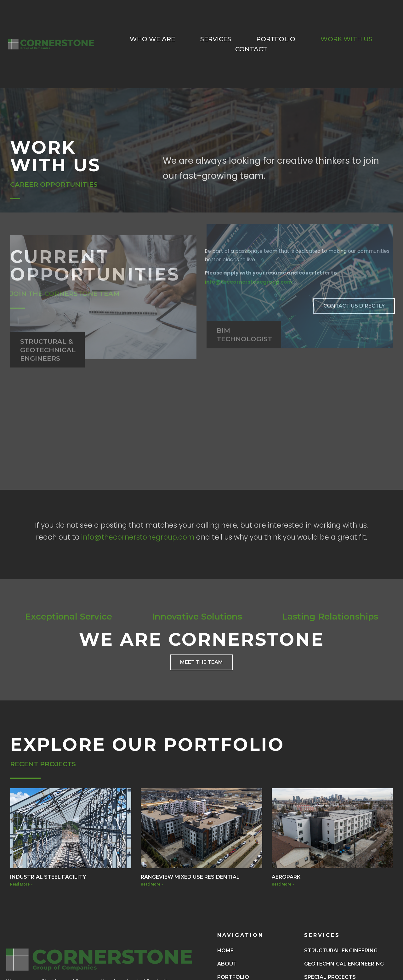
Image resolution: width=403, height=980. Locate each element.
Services (216, 39)
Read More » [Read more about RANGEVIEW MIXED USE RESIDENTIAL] (152, 884)
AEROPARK (286, 877)
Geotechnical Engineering (344, 964)
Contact (251, 49)
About (227, 964)
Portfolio (276, 39)
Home (225, 951)
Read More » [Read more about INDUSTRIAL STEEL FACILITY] (21, 884)
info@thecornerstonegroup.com (138, 537)
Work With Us (346, 39)
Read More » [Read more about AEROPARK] (283, 884)
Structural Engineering (341, 951)
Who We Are (152, 39)
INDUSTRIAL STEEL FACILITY (48, 877)
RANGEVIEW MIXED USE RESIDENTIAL (190, 877)
